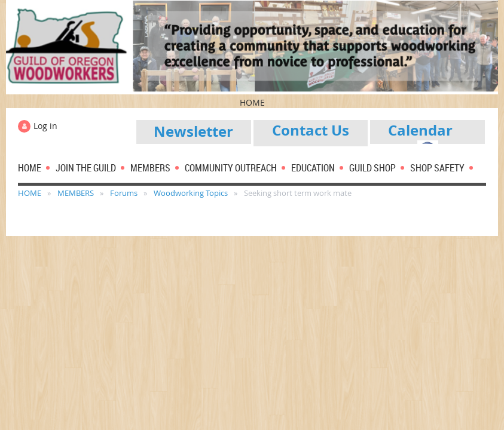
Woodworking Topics (191, 193)
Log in (45, 126)
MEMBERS (76, 193)
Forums (124, 193)
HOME (30, 193)
